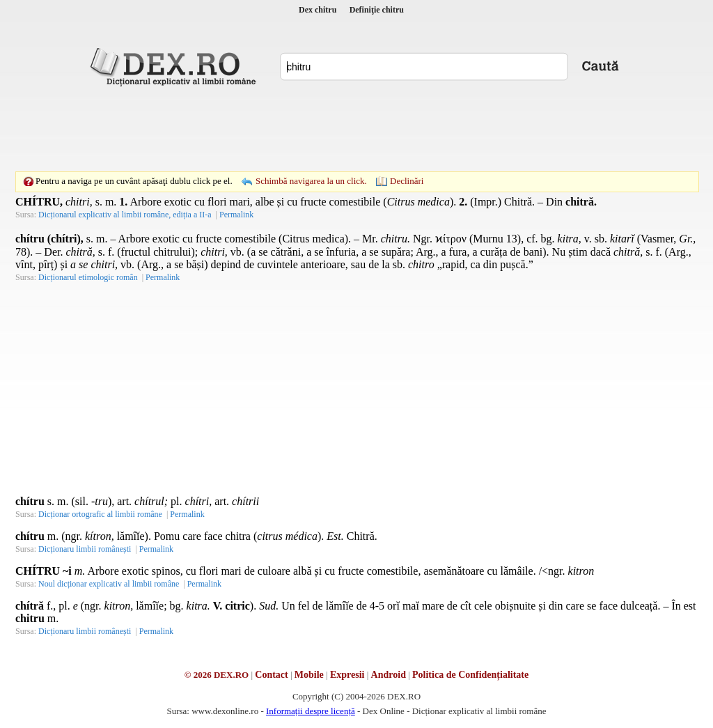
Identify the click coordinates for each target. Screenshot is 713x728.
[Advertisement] (356, 129)
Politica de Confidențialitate (470, 675)
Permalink (236, 215)
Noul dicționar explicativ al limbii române (109, 584)
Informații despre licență (311, 711)
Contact (271, 675)
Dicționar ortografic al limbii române (100, 514)
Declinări (407, 181)
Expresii (347, 675)
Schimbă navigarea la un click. (311, 181)
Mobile (309, 675)
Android (389, 675)
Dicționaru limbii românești (85, 549)
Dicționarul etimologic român (88, 277)
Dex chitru (318, 10)
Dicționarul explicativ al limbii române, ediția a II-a (125, 215)
